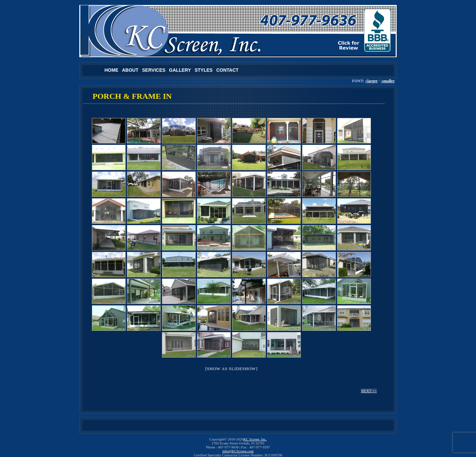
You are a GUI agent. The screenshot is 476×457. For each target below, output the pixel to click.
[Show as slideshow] (231, 369)
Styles (204, 70)
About (130, 70)
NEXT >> (369, 391)
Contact (227, 70)
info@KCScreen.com (238, 451)
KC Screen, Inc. (255, 439)
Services (154, 70)
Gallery (180, 70)
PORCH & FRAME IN (132, 96)
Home (111, 70)
